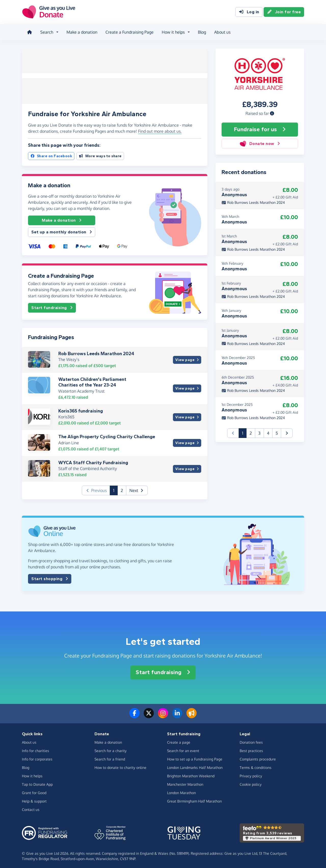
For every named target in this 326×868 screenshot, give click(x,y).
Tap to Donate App (37, 783)
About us (221, 32)
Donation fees (251, 740)
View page (187, 358)
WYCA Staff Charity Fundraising (93, 461)
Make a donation (81, 32)
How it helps (32, 774)
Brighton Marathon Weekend (191, 774)
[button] (272, 112)
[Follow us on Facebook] (134, 715)
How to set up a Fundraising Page (195, 757)
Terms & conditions (256, 766)
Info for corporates (37, 757)
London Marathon (181, 791)
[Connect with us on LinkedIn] (177, 715)
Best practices (251, 749)
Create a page (179, 740)
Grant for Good (34, 791)
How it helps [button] (172, 32)
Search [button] (46, 32)
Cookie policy (251, 783)
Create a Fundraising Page (128, 32)
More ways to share (100, 155)
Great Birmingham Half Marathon (194, 799)
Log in (249, 12)
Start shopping (50, 577)
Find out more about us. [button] (160, 130)
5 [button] (277, 432)
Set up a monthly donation (62, 231)
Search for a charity (111, 749)
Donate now (260, 142)
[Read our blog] (192, 715)
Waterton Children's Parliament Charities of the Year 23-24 (92, 381)
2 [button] (122, 489)
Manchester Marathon (185, 783)
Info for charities (36, 749)
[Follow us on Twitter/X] (149, 715)
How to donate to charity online (120, 766)
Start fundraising (52, 306)
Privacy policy (251, 774)
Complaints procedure (258, 757)
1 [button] (115, 489)
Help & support (34, 799)
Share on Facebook (51, 155)
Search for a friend (110, 757)
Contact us (31, 808)
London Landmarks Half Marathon (195, 766)
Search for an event (183, 749)
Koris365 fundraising (81, 409)
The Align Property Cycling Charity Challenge (107, 435)
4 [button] (268, 432)
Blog (201, 32)
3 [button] (259, 432)
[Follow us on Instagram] (163, 715)
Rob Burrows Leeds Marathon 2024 (96, 352)
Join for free (284, 12)
